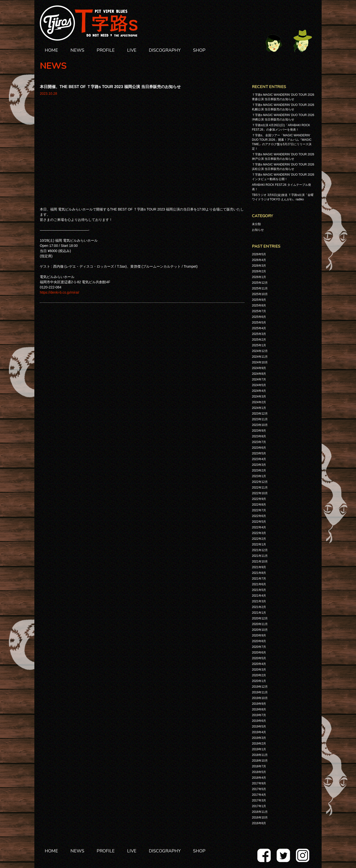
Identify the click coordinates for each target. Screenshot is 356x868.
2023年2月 (259, 470)
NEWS (77, 50)
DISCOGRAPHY (165, 50)
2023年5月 (259, 453)
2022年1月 (259, 544)
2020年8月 (259, 641)
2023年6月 (259, 448)
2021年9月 (259, 567)
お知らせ (258, 230)
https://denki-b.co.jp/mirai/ (60, 197)
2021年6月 (259, 584)
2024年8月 (259, 374)
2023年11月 (260, 419)
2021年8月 (259, 573)
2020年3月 (259, 670)
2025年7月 (259, 311)
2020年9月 (259, 635)
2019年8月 (259, 709)
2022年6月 (259, 516)
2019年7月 (259, 715)
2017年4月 (259, 795)
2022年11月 (260, 488)
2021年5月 (259, 590)
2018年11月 (260, 755)
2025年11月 (260, 288)
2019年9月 (259, 704)
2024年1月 (259, 408)
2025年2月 (259, 340)
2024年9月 (259, 368)
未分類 (256, 224)
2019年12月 (260, 687)
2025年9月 (259, 300)
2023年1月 (259, 476)
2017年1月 (259, 806)
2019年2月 (259, 744)
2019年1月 (259, 749)
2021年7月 (259, 579)
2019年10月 (260, 698)
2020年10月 (260, 630)
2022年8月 (259, 505)
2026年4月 (259, 260)
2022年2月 (259, 539)
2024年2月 (259, 402)
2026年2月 (259, 271)
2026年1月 (259, 277)
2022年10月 (260, 493)
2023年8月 (259, 436)
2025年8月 (259, 305)
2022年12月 (260, 482)
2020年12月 (260, 618)
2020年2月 (259, 675)
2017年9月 (259, 783)
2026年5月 (259, 254)
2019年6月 (259, 721)
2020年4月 (259, 664)
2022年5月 (259, 522)
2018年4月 (259, 778)
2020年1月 (259, 681)
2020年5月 (259, 658)
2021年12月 (260, 550)
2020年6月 (259, 653)
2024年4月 (259, 391)
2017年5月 (259, 789)
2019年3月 (259, 738)
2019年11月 (260, 692)
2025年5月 (259, 323)
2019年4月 (259, 732)
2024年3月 (259, 397)
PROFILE (106, 50)
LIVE (132, 50)
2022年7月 (259, 510)
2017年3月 (259, 800)
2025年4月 (259, 328)
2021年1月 (259, 613)
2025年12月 (260, 283)
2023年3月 (259, 465)
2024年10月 (260, 362)
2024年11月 (260, 357)
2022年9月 (259, 499)
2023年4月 (259, 459)
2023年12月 (260, 414)
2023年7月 (259, 442)
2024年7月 (259, 379)
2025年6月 (259, 317)
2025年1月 (259, 345)
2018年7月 (259, 766)
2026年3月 (259, 266)
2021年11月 (260, 556)
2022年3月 (259, 533)
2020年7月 (259, 647)
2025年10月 (260, 294)
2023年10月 (260, 425)
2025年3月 (259, 334)
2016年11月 (260, 812)
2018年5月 (259, 772)
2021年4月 (259, 596)
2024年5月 (259, 385)
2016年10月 (260, 818)
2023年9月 (259, 431)
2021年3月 (259, 601)
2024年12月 (260, 351)
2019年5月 (259, 727)
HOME (51, 50)
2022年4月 (259, 527)
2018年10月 (260, 761)
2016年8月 (259, 823)
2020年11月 (260, 624)
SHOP (199, 50)
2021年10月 (260, 562)
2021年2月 (259, 607)
